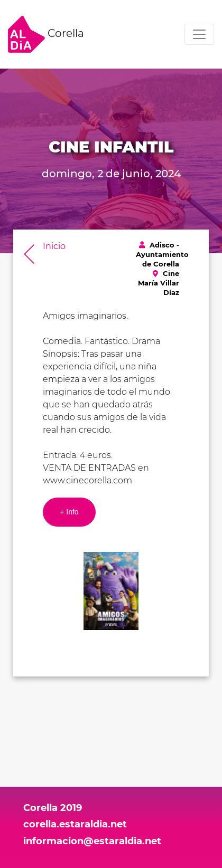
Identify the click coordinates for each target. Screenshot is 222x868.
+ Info (69, 512)
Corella (46, 34)
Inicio (54, 246)
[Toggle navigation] (199, 34)
